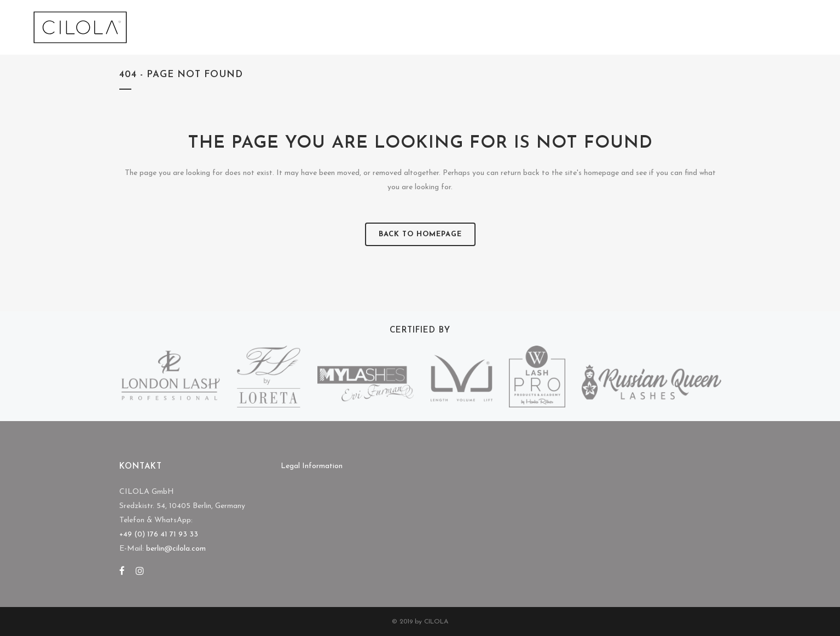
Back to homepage (420, 234)
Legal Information (312, 466)
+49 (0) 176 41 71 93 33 (159, 535)
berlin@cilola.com (176, 549)
